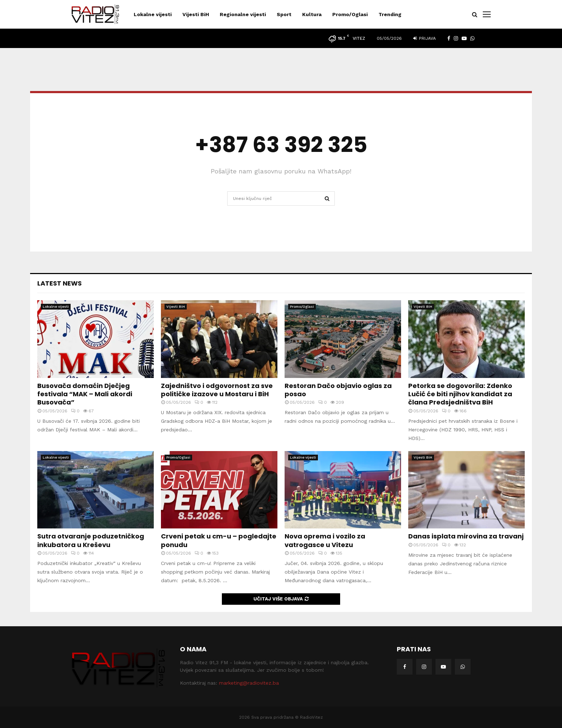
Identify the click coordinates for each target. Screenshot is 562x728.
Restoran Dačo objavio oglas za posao (338, 390)
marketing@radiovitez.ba (249, 683)
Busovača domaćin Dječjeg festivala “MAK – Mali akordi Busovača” (85, 394)
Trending (390, 14)
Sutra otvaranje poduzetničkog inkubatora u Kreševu (91, 540)
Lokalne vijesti (153, 14)
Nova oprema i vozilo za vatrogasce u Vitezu (325, 540)
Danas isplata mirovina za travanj (466, 536)
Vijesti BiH (196, 14)
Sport (284, 14)
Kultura (312, 14)
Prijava (425, 38)
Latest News (59, 283)
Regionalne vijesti (243, 14)
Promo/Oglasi (350, 14)
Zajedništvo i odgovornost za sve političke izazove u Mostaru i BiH (217, 390)
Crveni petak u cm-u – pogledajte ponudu (219, 540)
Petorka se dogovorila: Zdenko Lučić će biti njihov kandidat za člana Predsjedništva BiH (460, 394)
